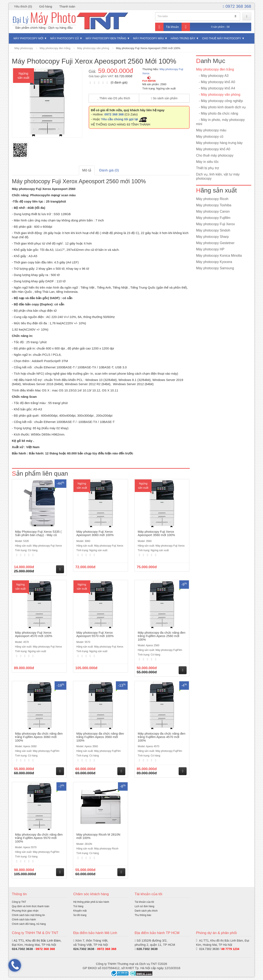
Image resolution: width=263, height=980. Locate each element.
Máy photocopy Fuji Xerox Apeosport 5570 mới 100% (95, 634)
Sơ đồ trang (80, 915)
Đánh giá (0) (109, 170)
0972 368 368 (237, 6)
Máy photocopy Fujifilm (213, 218)
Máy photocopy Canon (213, 211)
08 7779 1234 (230, 949)
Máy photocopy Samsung (215, 268)
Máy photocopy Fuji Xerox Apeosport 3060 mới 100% (95, 533)
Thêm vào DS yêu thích (114, 98)
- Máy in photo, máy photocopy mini (220, 122)
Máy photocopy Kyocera (214, 262)
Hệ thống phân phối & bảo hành (91, 902)
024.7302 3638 (84, 949)
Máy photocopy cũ (65, 38)
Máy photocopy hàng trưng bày (219, 143)
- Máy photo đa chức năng (217, 113)
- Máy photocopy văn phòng (218, 95)
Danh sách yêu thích (146, 911)
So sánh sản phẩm (164, 98)
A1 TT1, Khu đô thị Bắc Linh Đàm (37, 940)
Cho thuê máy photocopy (222, 38)
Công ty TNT (19, 902)
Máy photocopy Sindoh (213, 230)
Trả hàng (78, 906)
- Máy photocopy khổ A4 (216, 88)
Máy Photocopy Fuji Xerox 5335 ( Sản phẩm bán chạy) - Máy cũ (38, 533)
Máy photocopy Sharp (212, 237)
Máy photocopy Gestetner (215, 243)
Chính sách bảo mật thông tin (28, 915)
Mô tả (87, 170)
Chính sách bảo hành (24, 920)
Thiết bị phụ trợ (207, 168)
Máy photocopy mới (29, 38)
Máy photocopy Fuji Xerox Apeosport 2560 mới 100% (148, 48)
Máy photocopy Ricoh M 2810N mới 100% (98, 836)
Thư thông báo (143, 915)
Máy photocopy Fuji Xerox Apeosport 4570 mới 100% (34, 634)
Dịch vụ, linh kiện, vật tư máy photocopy (218, 176)
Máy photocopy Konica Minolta (219, 256)
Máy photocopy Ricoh (212, 199)
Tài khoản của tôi (144, 902)
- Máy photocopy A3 (212, 76)
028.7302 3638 (147, 949)
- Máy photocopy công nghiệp (219, 101)
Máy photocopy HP (210, 249)
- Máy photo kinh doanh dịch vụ (221, 107)
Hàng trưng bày (183, 38)
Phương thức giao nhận (25, 911)
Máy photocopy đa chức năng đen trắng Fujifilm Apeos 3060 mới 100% (39, 737)
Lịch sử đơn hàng (145, 906)
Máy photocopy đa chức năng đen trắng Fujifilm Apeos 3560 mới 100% (100, 737)
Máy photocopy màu (149, 38)
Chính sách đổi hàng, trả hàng (29, 924)
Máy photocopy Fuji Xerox (215, 224)
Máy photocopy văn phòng (93, 48)
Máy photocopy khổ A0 (213, 149)
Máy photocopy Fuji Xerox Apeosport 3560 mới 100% (156, 533)
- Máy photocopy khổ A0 (216, 82)
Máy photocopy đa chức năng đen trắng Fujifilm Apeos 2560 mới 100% (162, 636)
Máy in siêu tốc (207, 162)
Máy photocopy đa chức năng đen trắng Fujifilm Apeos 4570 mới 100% (162, 737)
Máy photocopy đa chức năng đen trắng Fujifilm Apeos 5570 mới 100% (39, 838)
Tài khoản (167, 27)
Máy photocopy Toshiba (214, 205)
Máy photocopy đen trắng (106, 38)
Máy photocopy (24, 48)
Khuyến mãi (80, 911)
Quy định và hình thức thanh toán (31, 906)
